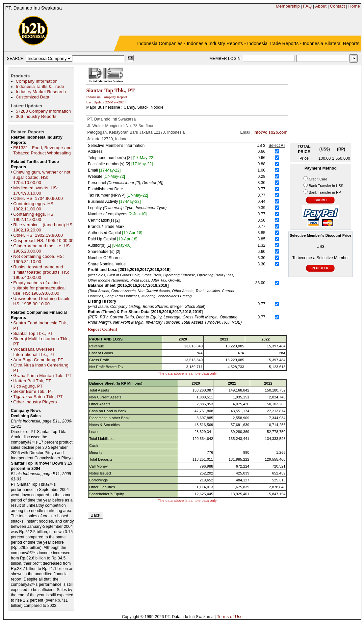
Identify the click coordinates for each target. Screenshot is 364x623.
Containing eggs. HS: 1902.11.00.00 (34, 206)
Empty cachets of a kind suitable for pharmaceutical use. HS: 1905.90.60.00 (39, 288)
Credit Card (318, 179)
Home (354, 6)
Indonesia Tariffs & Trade (40, 86)
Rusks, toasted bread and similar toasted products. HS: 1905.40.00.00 (41, 272)
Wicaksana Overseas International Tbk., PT (34, 352)
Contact (337, 6)
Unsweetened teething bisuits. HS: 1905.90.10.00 (42, 301)
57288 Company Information (43, 111)
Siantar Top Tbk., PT (33, 333)
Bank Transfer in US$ (326, 186)
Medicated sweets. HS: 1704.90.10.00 (36, 190)
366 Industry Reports (36, 116)
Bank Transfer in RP (325, 192)
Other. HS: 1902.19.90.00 (38, 235)
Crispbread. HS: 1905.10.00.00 (43, 241)
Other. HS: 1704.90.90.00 (38, 198)
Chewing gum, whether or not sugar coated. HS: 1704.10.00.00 (42, 177)
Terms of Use (230, 617)
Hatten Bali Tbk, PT (32, 381)
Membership (288, 6)
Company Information (37, 81)
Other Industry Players (35, 402)
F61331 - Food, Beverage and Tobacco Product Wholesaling (42, 150)
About (321, 6)
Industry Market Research (41, 92)
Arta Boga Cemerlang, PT (38, 360)
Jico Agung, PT (28, 386)
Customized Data (33, 97)
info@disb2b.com (271, 132)
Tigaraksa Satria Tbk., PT (38, 397)
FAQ (307, 6)
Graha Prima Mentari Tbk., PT (42, 376)
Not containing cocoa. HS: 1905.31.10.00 (39, 259)
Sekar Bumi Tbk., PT (33, 391)
